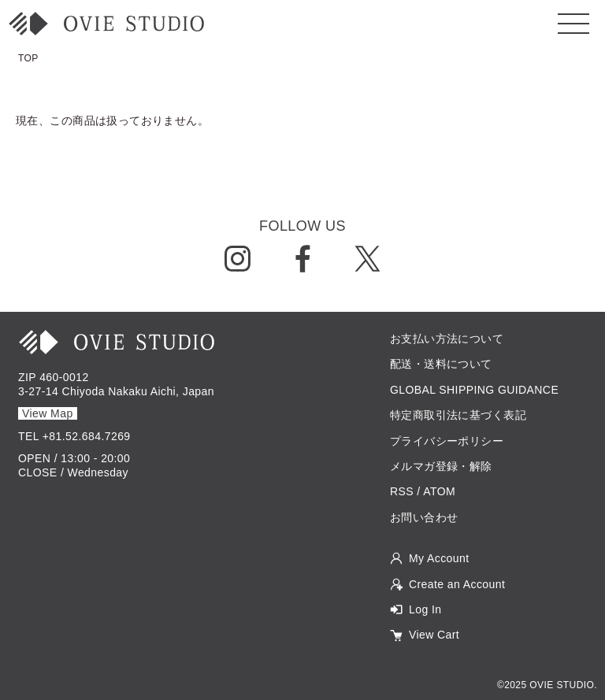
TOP (28, 58)
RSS (402, 491)
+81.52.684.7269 (87, 436)
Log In (425, 609)
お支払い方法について (447, 339)
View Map (48, 413)
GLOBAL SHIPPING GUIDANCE (474, 390)
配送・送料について (441, 364)
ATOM (439, 491)
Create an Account (457, 584)
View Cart (434, 635)
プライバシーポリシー (447, 441)
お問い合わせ (424, 517)
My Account (439, 558)
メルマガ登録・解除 (441, 466)
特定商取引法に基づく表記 (458, 415)
